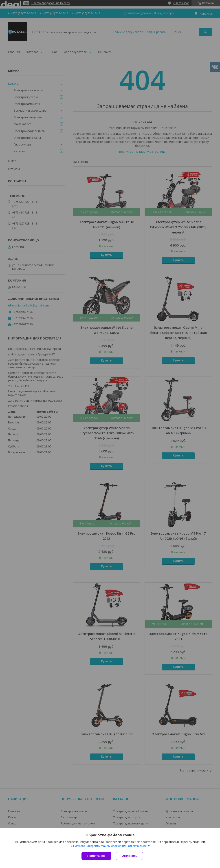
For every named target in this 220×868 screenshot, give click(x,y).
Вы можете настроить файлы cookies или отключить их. (108, 846)
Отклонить (129, 856)
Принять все (96, 856)
